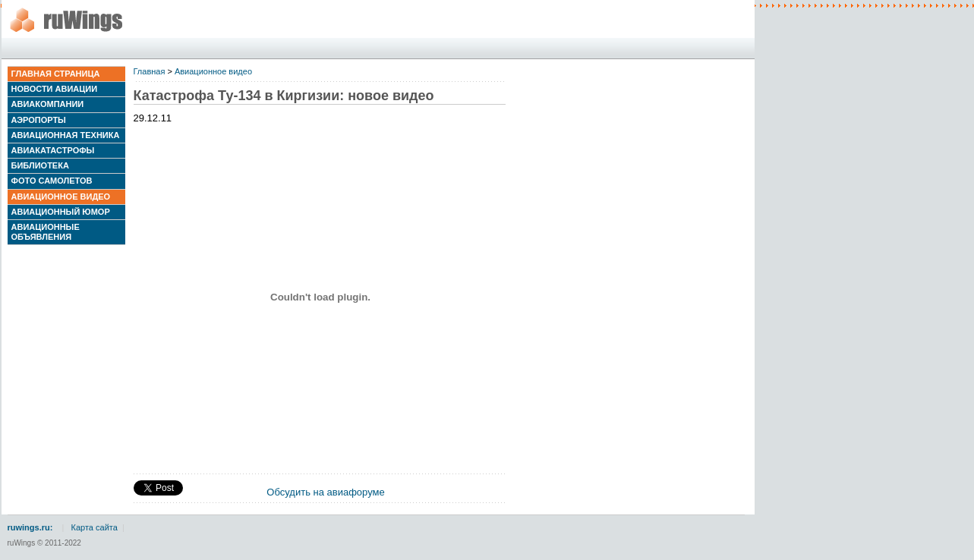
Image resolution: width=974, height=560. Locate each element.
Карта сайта (95, 527)
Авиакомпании (48, 104)
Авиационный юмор (61, 212)
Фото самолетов (52, 181)
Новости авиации (55, 89)
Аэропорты (39, 120)
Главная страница (56, 74)
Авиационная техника (66, 135)
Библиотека (40, 165)
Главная (150, 71)
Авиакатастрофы (53, 150)
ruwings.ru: (30, 527)
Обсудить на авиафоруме (325, 492)
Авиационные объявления (46, 232)
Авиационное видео (61, 197)
